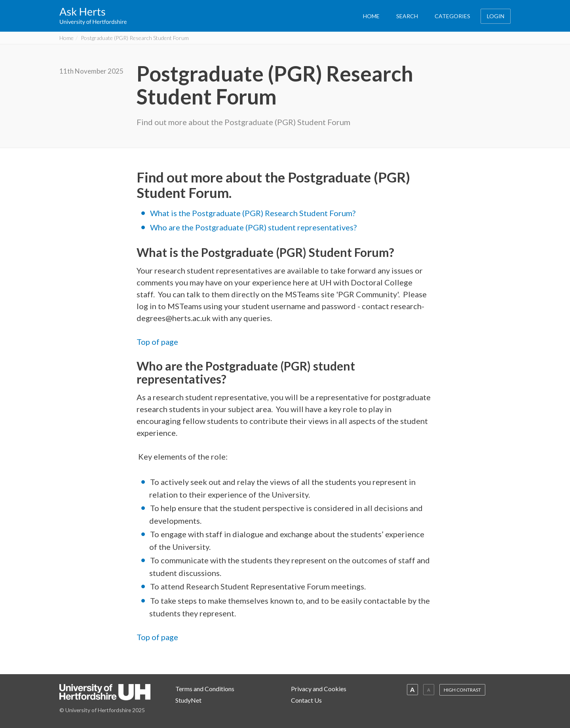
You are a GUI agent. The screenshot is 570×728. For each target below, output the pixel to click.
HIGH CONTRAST (462, 690)
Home (66, 38)
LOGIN (496, 16)
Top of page (157, 342)
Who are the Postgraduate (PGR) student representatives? (253, 227)
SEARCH (407, 16)
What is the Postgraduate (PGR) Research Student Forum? (253, 213)
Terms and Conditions (205, 689)
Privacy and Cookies (319, 689)
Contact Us (306, 700)
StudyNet (188, 700)
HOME (371, 16)
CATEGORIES (452, 16)
